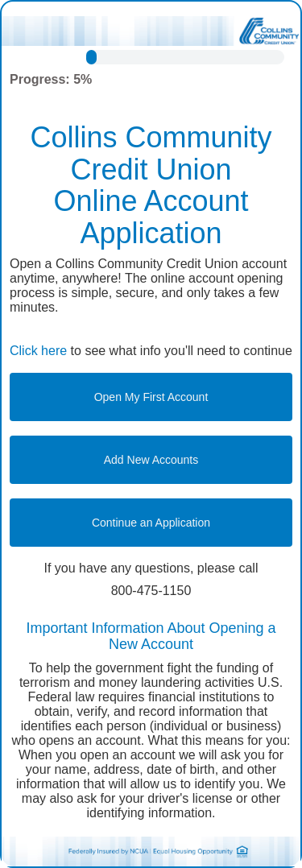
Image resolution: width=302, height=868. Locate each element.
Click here (38, 351)
